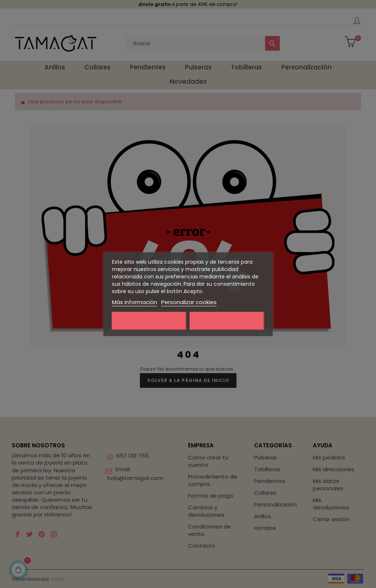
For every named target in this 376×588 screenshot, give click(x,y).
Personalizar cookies (189, 302)
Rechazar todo (149, 321)
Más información (135, 302)
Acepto (227, 321)
